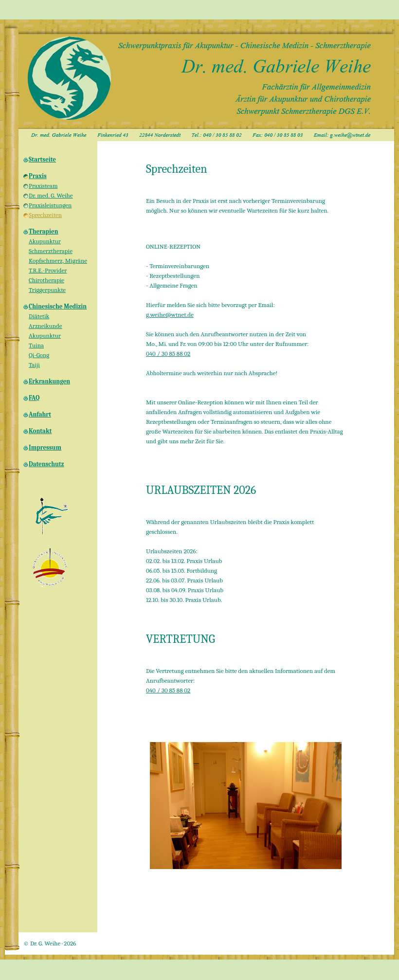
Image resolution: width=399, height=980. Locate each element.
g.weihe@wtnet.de (170, 315)
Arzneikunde (45, 326)
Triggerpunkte (47, 290)
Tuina (36, 345)
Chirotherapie (46, 280)
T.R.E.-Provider (48, 270)
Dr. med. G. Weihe (51, 195)
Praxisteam (43, 186)
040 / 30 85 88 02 (168, 354)
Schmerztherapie (51, 251)
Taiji (34, 365)
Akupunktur (45, 241)
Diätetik (39, 316)
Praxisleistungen (50, 205)
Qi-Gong (39, 355)
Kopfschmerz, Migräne (58, 261)
